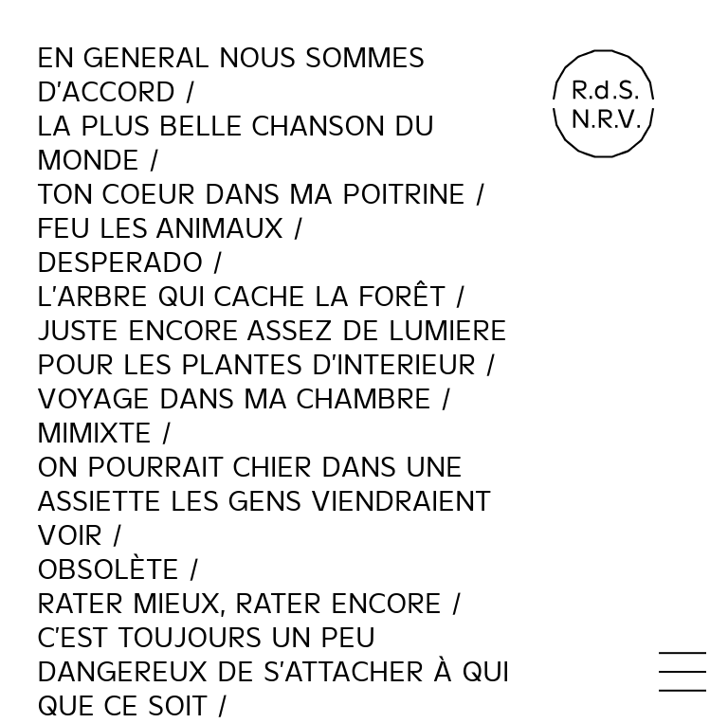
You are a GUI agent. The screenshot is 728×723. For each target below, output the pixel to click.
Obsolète (108, 569)
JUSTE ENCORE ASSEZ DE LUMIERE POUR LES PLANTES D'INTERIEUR (272, 348)
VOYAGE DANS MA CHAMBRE (234, 399)
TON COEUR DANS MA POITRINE (251, 194)
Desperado (120, 262)
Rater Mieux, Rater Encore (239, 604)
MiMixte (94, 433)
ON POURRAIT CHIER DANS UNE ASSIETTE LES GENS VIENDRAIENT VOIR (264, 501)
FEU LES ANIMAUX (160, 228)
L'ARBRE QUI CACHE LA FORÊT (241, 297)
